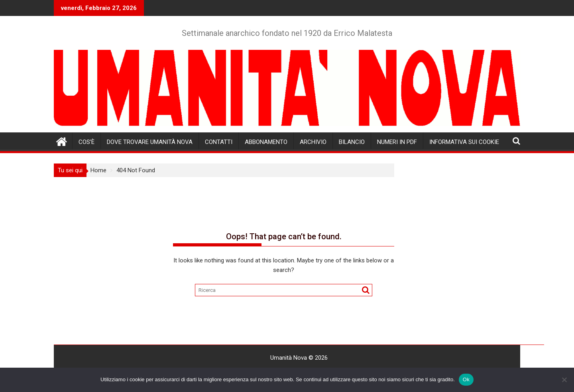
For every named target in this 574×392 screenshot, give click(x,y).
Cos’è (86, 142)
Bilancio (352, 142)
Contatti (219, 142)
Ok (466, 379)
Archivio (313, 142)
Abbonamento (266, 142)
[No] (564, 380)
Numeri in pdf (397, 142)
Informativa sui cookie (464, 142)
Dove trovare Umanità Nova (150, 142)
